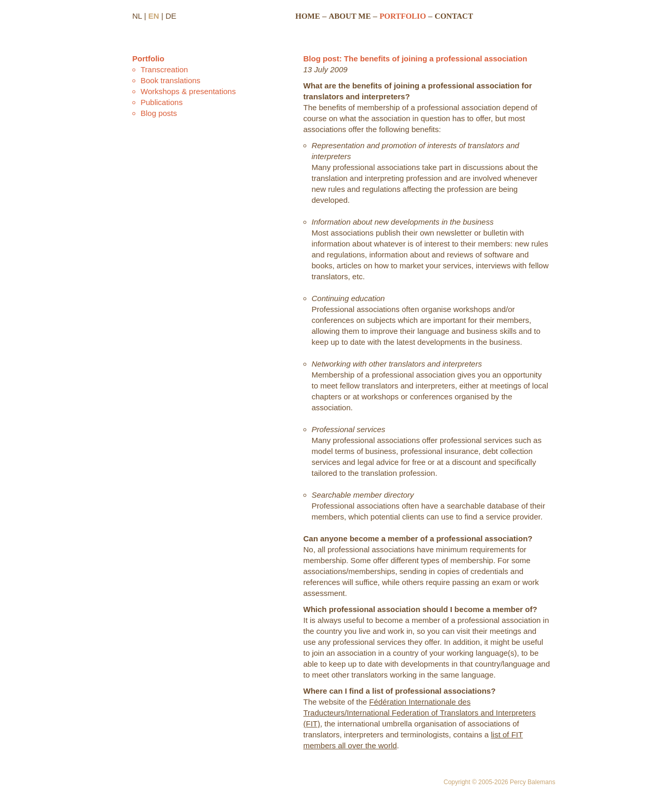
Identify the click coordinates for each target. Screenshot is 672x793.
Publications (162, 102)
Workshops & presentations (188, 91)
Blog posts (159, 113)
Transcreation (164, 69)
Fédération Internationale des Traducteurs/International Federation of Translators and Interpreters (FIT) (420, 713)
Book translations (171, 80)
